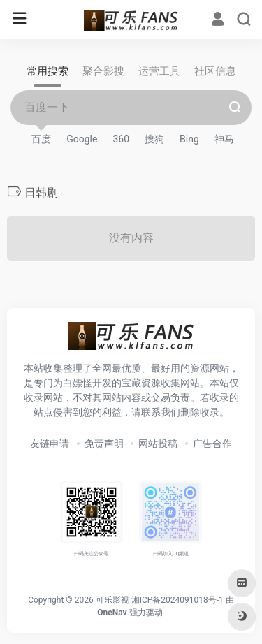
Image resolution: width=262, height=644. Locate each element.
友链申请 (50, 444)
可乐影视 (112, 600)
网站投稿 (158, 444)
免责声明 (104, 444)
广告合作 (212, 444)
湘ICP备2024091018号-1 (177, 600)
